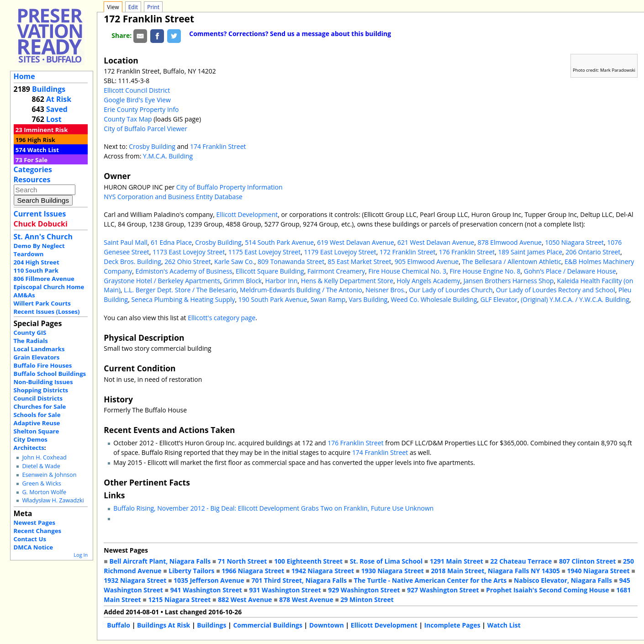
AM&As (24, 295)
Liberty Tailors (191, 571)
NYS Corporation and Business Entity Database (173, 197)
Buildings (49, 89)
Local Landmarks (39, 349)
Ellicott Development (247, 214)
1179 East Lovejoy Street (340, 252)
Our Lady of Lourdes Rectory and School (556, 290)
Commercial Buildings (268, 625)
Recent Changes (38, 531)
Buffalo (119, 625)
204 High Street (37, 262)
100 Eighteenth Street (308, 561)
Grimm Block (243, 281)
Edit (133, 7)
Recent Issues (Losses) (47, 311)
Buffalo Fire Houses (43, 365)
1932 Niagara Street (135, 580)
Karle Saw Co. (234, 261)
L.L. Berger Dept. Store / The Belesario (180, 290)
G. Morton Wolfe (44, 492)
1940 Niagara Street (598, 571)
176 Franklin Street (467, 252)
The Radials (31, 341)
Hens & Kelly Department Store (347, 281)
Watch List (43, 150)
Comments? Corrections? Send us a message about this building (290, 34)
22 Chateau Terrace (521, 561)
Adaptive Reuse (37, 423)
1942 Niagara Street (323, 571)
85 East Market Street (359, 261)
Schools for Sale (37, 415)
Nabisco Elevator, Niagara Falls (563, 580)
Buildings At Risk (164, 625)
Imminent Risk (46, 130)
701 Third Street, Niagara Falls (299, 580)
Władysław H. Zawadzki (53, 500)
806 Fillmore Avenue (44, 279)
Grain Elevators (37, 357)
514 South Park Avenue (279, 242)
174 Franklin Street (218, 146)
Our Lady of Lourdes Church (451, 290)
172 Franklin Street (407, 252)
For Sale (36, 160)
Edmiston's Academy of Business (184, 271)
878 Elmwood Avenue (510, 242)
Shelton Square (37, 431)
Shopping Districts (41, 390)
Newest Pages (34, 523)
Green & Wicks (41, 483)
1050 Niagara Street (574, 242)
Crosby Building (152, 146)
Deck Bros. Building (132, 261)
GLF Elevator (499, 299)
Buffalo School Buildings (50, 374)
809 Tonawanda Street (291, 261)
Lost (54, 119)
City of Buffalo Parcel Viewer (145, 129)
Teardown (29, 254)
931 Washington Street (285, 590)
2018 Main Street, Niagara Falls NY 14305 (496, 571)
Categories (33, 169)
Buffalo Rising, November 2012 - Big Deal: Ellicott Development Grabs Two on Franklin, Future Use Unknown (273, 508)
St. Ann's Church (43, 237)
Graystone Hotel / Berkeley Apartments (162, 281)
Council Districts (38, 398)
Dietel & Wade (41, 466)
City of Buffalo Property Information (230, 187)
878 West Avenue (306, 599)
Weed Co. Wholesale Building (434, 299)
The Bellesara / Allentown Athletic (511, 261)
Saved (57, 109)
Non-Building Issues (43, 382)
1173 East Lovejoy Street (189, 252)
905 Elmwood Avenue (427, 261)
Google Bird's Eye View (137, 100)
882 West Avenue (245, 599)
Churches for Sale (40, 406)
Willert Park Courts (42, 303)
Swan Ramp (328, 299)
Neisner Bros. (385, 290)
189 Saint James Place (530, 252)
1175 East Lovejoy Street (264, 252)
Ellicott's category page (222, 318)
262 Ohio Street (188, 261)
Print (153, 7)
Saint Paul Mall (125, 242)
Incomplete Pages (452, 625)
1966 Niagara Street (253, 571)
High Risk (41, 140)
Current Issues (40, 214)
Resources (32, 179)
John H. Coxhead (44, 457)
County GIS (30, 333)
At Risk (59, 99)
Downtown (327, 625)
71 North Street (243, 561)
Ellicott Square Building (270, 271)
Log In (81, 555)
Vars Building (368, 299)
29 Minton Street (367, 599)
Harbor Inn (281, 281)
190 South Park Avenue (273, 299)
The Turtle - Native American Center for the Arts (430, 580)
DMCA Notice (33, 547)
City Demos (31, 439)
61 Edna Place (171, 242)
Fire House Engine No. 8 (485, 271)
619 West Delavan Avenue (355, 242)
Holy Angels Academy (428, 281)
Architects (29, 448)
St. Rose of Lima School (386, 561)
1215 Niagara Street (179, 599)
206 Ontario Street (593, 252)
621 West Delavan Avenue (436, 242)
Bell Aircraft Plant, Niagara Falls (160, 561)
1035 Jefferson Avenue (209, 580)
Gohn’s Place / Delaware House (570, 271)
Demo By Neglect (39, 246)
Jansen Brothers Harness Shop (509, 281)
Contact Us (30, 539)
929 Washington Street (364, 590)
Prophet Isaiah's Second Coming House (547, 590)
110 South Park (36, 270)
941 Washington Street (206, 590)
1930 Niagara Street (393, 571)
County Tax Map (128, 119)
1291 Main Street (457, 561)
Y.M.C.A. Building (168, 156)
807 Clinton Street (587, 561)
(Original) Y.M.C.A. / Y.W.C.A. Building (575, 299)
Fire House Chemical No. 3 (407, 271)
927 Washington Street (443, 590)
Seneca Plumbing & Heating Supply (183, 299)
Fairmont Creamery (336, 271)
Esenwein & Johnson (49, 475)
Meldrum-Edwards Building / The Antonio (301, 290)
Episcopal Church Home (49, 287)
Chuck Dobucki (41, 224)
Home (24, 76)
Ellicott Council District (137, 90)
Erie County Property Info (141, 109)
